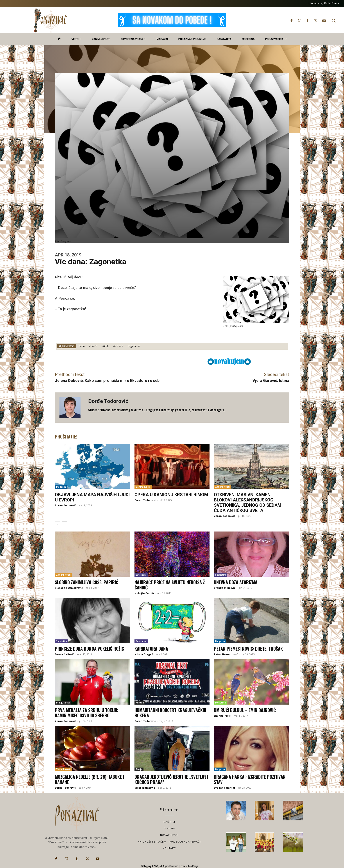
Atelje (139, 769)
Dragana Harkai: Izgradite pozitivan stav (250, 779)
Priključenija (63, 703)
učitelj (105, 346)
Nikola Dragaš (144, 654)
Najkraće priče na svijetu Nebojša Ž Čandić (170, 585)
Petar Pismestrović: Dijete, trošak (248, 649)
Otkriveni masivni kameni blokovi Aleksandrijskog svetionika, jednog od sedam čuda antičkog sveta (248, 503)
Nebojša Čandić (144, 593)
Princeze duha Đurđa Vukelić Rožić (89, 649)
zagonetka (134, 346)
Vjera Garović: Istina (271, 380)
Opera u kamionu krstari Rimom (171, 495)
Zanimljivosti (143, 487)
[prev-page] (58, 524)
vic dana (118, 346)
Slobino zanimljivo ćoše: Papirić (87, 582)
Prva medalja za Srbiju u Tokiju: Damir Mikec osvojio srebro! (87, 713)
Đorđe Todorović (108, 401)
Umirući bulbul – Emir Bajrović (245, 710)
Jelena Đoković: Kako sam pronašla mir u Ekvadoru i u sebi (108, 380)
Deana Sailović (64, 654)
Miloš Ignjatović (145, 788)
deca (82, 346)
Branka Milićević (225, 588)
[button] (333, 21)
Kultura (140, 703)
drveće (93, 346)
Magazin (61, 487)
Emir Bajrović (222, 716)
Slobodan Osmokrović (69, 588)
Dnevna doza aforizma (236, 582)
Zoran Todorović (65, 505)
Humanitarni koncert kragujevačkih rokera (170, 713)
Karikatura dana (151, 649)
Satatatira (141, 575)
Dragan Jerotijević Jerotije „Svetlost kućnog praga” (172, 779)
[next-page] (65, 524)
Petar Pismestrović (226, 654)
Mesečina (220, 703)
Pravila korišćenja (189, 866)
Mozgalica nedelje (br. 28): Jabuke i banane (89, 779)
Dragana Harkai (224, 788)
